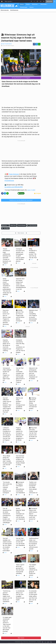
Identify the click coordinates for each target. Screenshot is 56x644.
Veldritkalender (14, 10)
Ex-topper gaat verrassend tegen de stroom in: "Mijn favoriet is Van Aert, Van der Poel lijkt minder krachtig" (7, 624)
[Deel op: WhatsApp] (39, 44)
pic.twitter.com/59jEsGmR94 (14, 187)
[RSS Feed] (51, 638)
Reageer (12, 46)
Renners (32, 7)
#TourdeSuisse (9, 180)
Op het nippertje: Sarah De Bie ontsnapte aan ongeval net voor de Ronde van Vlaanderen (20, 514)
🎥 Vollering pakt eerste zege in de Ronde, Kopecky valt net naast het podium (33, 403)
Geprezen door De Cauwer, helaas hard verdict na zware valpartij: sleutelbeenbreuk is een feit (21, 284)
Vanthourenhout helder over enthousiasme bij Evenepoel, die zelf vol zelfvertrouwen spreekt (34, 544)
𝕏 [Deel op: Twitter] (37, 44)
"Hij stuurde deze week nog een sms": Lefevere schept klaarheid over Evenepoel (7, 487)
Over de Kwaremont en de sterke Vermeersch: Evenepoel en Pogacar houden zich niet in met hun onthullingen (7, 515)
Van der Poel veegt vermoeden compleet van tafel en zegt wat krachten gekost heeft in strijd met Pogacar (20, 375)
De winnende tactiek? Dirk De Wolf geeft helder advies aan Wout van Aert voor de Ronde (33, 596)
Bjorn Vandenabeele (7, 44)
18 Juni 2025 (5, 46)
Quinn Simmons (14, 174)
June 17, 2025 (31, 190)
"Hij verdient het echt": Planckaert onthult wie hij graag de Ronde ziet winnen (33, 570)
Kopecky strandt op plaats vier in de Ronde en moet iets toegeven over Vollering (7, 345)
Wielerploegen (24, 7)
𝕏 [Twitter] (45, 638)
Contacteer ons (19, 638)
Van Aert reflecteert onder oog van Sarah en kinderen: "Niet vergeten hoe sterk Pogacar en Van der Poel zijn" (7, 405)
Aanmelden (49, 1)
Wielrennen (35, 4)
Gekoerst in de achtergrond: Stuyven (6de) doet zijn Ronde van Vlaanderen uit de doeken (33, 373)
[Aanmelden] (28, 225)
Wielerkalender (5, 10)
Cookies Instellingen (27, 639)
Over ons (26, 638)
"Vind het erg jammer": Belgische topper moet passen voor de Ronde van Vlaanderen (7, 596)
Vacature (39, 638)
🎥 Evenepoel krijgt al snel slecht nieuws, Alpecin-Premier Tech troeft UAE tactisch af (33, 514)
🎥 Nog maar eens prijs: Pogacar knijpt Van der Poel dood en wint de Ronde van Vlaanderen (33, 433)
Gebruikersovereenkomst (14, 639)
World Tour (13, 225)
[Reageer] (11, 265)
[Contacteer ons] (48, 638)
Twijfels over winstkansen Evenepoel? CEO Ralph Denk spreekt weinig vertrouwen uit (33, 487)
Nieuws (22, 4)
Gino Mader (6, 228)
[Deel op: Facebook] (34, 44)
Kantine (28, 4)
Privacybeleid (32, 638)
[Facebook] (42, 638)
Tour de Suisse (22, 225)
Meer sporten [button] (8, 1)
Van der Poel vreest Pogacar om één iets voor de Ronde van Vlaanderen (20, 542)
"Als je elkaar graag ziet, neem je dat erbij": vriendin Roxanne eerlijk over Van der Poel (7, 461)
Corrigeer (38, 193)
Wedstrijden (43, 4)
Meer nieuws (21, 233)
